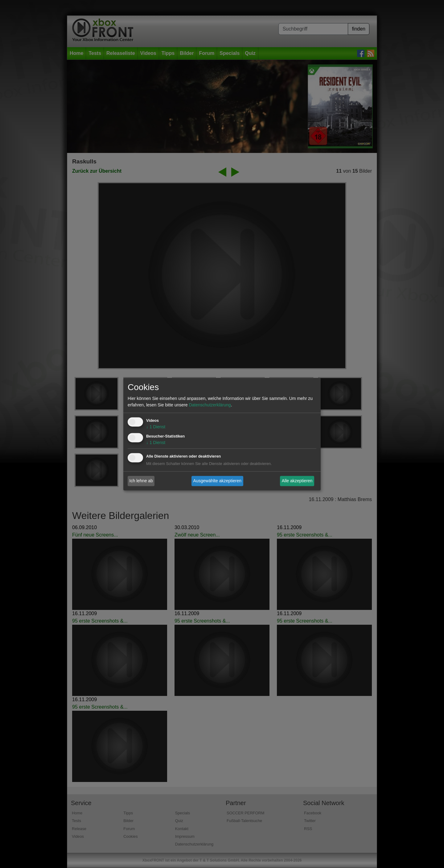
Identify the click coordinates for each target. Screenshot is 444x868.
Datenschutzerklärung (210, 405)
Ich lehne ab (141, 481)
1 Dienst (156, 427)
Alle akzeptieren (297, 481)
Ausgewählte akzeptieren (217, 481)
